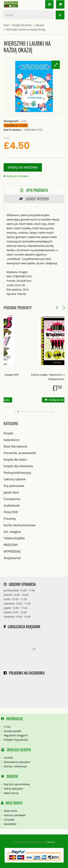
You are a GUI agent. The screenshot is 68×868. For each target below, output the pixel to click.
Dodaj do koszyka (23, 167)
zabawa (39, 25)
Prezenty (10, 519)
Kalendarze (11, 440)
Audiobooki (12, 505)
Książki (8, 433)
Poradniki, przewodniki (20, 453)
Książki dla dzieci (22, 25)
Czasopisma (12, 499)
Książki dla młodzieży (18, 466)
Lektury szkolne (15, 479)
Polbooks (51, 842)
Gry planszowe (14, 486)
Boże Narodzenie (16, 446)
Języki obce (11, 492)
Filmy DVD (11, 512)
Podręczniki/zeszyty (17, 473)
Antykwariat (12, 558)
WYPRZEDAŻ (12, 551)
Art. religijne (12, 532)
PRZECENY (11, 545)
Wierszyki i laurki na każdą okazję (26, 29)
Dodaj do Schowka (17, 176)
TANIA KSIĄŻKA (14, 538)
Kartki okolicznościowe (20, 525)
